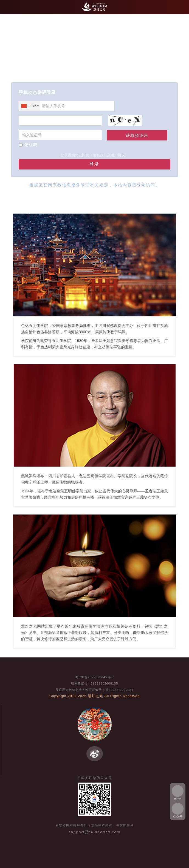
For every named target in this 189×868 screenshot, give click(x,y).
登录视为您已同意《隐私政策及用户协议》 (94, 155)
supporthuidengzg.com (94, 832)
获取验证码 (137, 135)
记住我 (31, 145)
